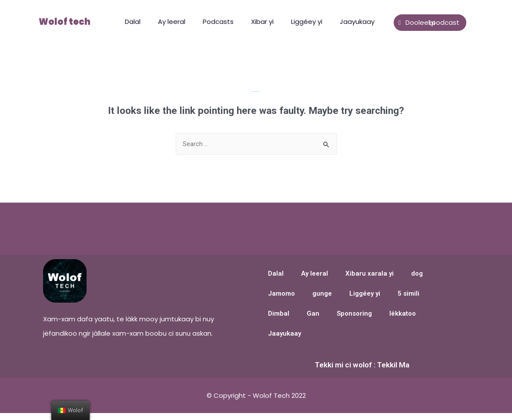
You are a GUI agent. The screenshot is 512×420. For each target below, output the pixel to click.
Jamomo (281, 294)
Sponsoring (354, 314)
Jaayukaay (357, 22)
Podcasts (218, 22)
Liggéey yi (307, 22)
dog (417, 274)
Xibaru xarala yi (370, 274)
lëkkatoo (403, 314)
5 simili (408, 294)
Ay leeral (172, 22)
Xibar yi (262, 22)
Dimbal (279, 314)
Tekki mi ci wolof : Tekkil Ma (362, 365)
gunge (322, 294)
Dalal (133, 22)
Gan (313, 314)
